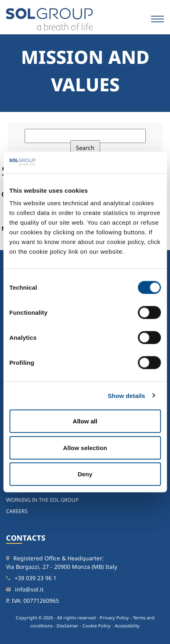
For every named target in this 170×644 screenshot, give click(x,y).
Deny (85, 474)
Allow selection (85, 447)
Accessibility (127, 626)
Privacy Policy (114, 618)
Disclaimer (67, 626)
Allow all (85, 421)
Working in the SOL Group (42, 500)
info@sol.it (29, 589)
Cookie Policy (97, 626)
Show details (127, 395)
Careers (17, 511)
